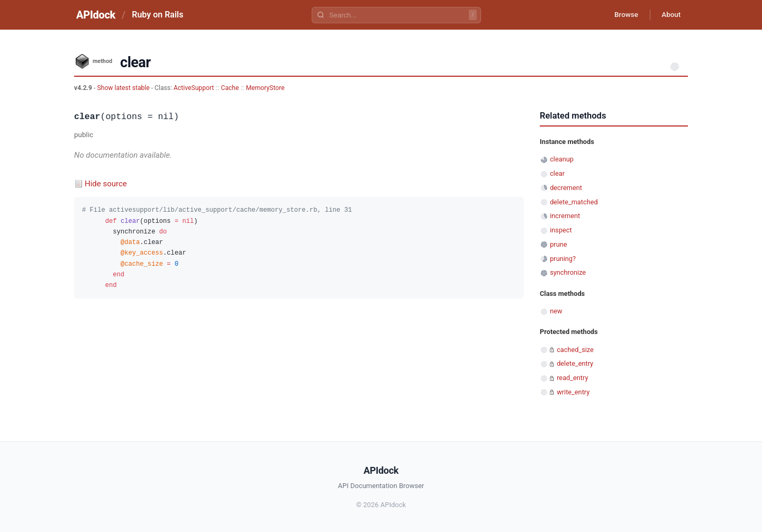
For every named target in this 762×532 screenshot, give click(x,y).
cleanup (562, 159)
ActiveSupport (194, 88)
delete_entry (575, 363)
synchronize (568, 272)
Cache (230, 88)
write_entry (573, 392)
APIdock (96, 15)
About (669, 15)
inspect (561, 230)
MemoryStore (265, 88)
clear (557, 173)
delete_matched (574, 202)
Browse (622, 15)
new (556, 311)
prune (558, 244)
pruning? (563, 259)
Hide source (106, 184)
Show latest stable (124, 88)
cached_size (575, 350)
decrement (566, 188)
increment (565, 216)
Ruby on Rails (157, 15)
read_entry (572, 378)
